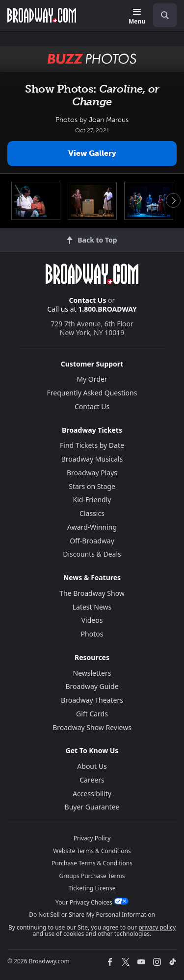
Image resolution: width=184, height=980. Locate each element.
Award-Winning (92, 527)
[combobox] (161, 15)
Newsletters (92, 673)
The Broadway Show (92, 593)
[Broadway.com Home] (42, 15)
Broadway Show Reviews (92, 727)
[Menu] (137, 17)
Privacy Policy (92, 838)
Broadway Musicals (92, 459)
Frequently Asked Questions (92, 393)
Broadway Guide (92, 686)
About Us (92, 766)
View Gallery (92, 153)
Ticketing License (92, 888)
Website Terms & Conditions (92, 851)
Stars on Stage (92, 486)
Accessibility (92, 794)
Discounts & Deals (92, 554)
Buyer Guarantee (92, 807)
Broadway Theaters (92, 700)
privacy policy (157, 927)
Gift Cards (92, 714)
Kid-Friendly (92, 500)
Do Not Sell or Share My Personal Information (92, 915)
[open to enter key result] (165, 15)
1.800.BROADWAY (107, 309)
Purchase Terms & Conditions (92, 863)
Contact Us (88, 300)
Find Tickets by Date (92, 445)
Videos (92, 620)
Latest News (92, 607)
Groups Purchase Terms (92, 876)
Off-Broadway (92, 541)
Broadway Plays (92, 473)
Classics (92, 513)
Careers (92, 780)
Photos (92, 634)
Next (173, 200)
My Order (92, 379)
